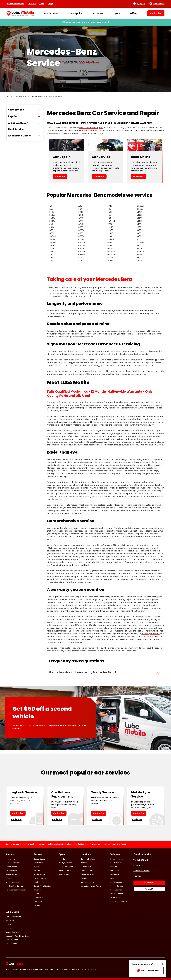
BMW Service (116, 879)
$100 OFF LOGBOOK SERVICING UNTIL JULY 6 (86, 22)
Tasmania (85, 879)
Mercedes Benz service (116, 290)
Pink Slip (9, 879)
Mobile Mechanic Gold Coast (114, 844)
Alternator (38, 871)
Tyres (117, 13)
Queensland (86, 867)
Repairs (13, 116)
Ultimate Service (12, 882)
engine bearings (59, 371)
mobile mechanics (124, 402)
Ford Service (115, 871)
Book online (139, 177)
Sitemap (137, 876)
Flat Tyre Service (65, 863)
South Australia (87, 871)
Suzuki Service (116, 898)
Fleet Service (16, 129)
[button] (106, 673)
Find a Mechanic (148, 971)
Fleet (42, 4)
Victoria (84, 863)
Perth (132, 419)
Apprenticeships (12, 932)
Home (9, 96)
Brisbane (124, 419)
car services (88, 405)
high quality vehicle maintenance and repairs (68, 462)
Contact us (139, 866)
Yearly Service (11, 867)
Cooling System (40, 882)
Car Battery (39, 863)
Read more (60, 177)
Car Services (51, 13)
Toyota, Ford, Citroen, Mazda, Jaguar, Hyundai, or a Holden (101, 442)
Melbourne (114, 419)
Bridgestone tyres (66, 867)
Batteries (98, 13)
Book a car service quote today (62, 648)
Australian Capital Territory (92, 886)
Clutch (37, 894)
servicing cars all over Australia (113, 462)
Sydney (105, 419)
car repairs (109, 405)
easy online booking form (68, 559)
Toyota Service (117, 886)
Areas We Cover (18, 123)
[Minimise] (163, 964)
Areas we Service (141, 871)
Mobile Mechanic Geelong (35, 844)
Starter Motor (39, 875)
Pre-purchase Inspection (16, 890)
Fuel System (39, 902)
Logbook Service (12, 863)
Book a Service (12, 859)
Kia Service (115, 875)
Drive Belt (38, 890)
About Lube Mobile (19, 136)
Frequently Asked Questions (17, 936)
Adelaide (139, 419)
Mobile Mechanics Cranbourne (87, 844)
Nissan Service (116, 890)
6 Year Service (12, 875)
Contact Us (157, 4)
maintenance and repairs (91, 128)
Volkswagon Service (119, 902)
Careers (32, 4)
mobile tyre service (151, 634)
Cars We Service (37, 96)
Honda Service (116, 863)
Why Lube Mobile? (15, 4)
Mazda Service (116, 882)
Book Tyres (63, 859)
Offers (134, 13)
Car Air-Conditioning (42, 886)
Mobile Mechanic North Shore (60, 844)
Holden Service (117, 859)
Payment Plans (12, 940)
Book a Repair (39, 859)
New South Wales (88, 859)
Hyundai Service (117, 867)
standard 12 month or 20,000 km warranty (87, 625)
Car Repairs (75, 13)
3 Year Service (11, 871)
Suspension (39, 898)
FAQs (50, 4)
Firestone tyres (65, 871)
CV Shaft (38, 906)
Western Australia (88, 875)
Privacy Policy (11, 944)
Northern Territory (88, 882)
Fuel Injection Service (14, 886)
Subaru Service (117, 894)
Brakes (37, 867)
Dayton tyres (64, 875)
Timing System (40, 879)
